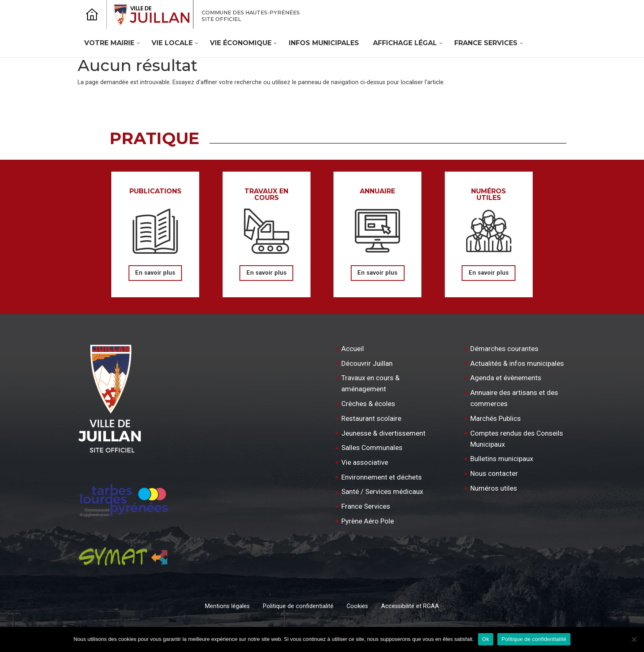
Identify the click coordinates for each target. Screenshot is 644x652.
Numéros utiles (494, 488)
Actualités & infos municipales (517, 363)
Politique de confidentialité (298, 606)
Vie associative (365, 462)
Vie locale (172, 43)
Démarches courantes (504, 349)
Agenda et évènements (506, 378)
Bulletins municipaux (502, 459)
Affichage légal (405, 43)
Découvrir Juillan (367, 363)
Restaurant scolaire (371, 418)
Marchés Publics (496, 418)
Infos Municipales (324, 43)
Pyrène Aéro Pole (368, 521)
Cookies (357, 606)
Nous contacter (494, 473)
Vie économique (241, 43)
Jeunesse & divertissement (383, 433)
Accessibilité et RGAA (410, 606)
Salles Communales (372, 448)
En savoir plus (155, 273)
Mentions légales (227, 606)
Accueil (353, 349)
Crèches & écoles (368, 404)
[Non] (634, 639)
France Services (486, 43)
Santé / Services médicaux (382, 491)
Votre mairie (109, 43)
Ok (486, 639)
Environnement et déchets (382, 477)
